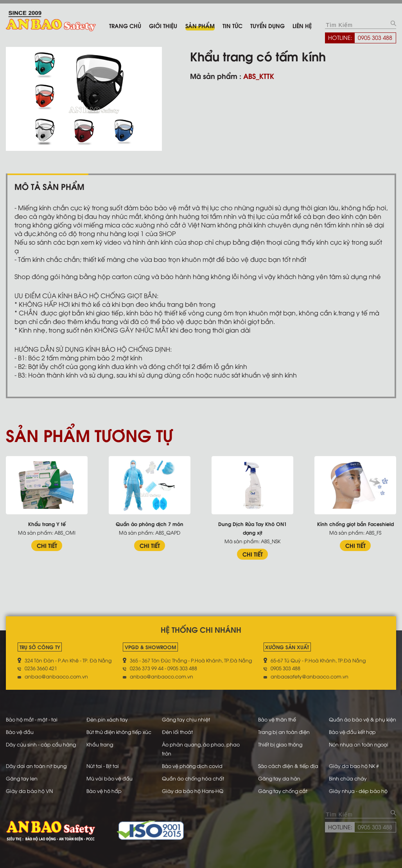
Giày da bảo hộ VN (29, 791)
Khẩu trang (100, 744)
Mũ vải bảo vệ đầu (109, 778)
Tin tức (232, 25)
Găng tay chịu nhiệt (186, 719)
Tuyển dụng (267, 25)
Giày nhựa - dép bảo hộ (358, 791)
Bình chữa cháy (348, 778)
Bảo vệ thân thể (277, 719)
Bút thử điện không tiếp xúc (119, 732)
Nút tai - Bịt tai (103, 766)
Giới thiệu (163, 25)
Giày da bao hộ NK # (354, 766)
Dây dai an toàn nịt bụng (36, 766)
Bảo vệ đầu (20, 732)
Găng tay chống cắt (283, 791)
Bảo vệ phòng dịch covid (192, 766)
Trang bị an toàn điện (284, 732)
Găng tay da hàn (279, 778)
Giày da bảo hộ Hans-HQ (193, 791)
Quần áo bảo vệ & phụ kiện (363, 719)
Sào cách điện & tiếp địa (288, 766)
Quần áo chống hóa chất (193, 778)
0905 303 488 (375, 37)
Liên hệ (302, 25)
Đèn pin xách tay (107, 719)
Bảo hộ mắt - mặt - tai (32, 719)
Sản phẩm (200, 25)
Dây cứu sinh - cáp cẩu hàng (41, 744)
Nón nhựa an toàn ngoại (359, 744)
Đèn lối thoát (177, 732)
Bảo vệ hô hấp (104, 791)
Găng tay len (22, 778)
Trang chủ (125, 25)
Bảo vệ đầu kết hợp (352, 732)
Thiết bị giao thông (280, 744)
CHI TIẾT (47, 545)
